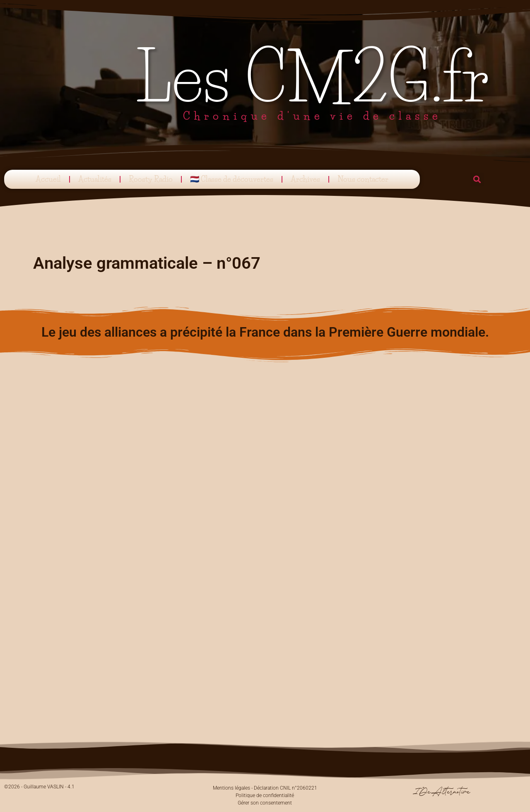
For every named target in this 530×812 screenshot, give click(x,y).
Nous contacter (363, 179)
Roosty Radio (151, 179)
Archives (305, 179)
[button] (477, 180)
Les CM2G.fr (312, 77)
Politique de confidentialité (265, 795)
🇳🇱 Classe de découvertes (232, 179)
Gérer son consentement (265, 803)
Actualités (95, 179)
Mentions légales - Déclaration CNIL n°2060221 (265, 788)
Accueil (48, 179)
